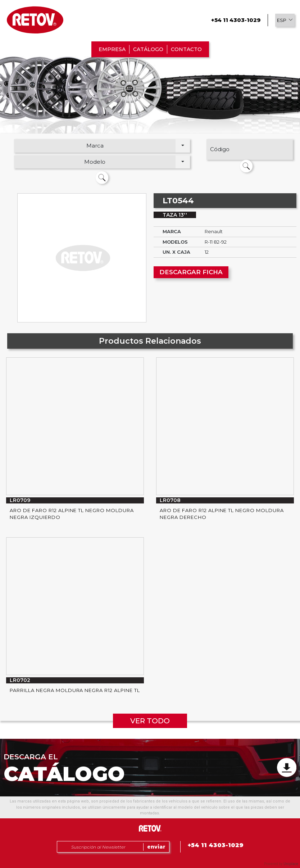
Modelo (95, 162)
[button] (285, 20)
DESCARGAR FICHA (191, 272)
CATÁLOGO (148, 49)
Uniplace (291, 864)
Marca (95, 146)
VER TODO (150, 721)
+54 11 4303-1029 (236, 20)
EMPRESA (112, 49)
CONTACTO (186, 49)
